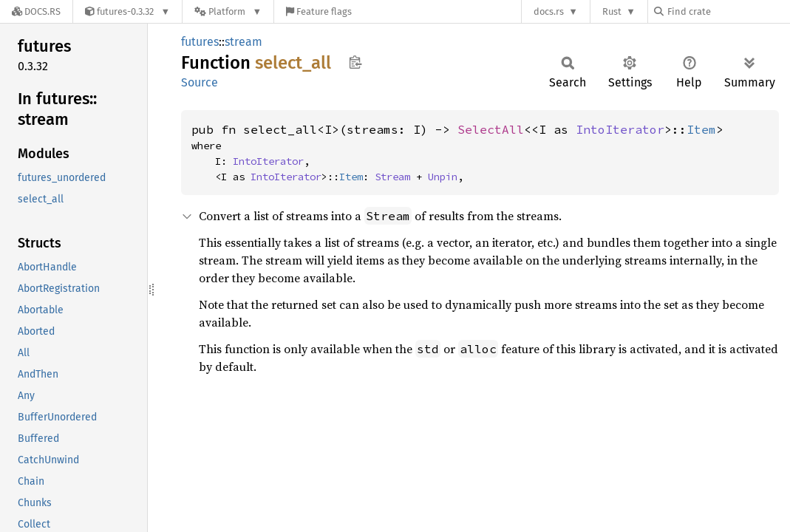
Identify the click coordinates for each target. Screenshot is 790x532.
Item (701, 129)
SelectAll (491, 129)
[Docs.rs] (36, 11)
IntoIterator (620, 129)
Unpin (443, 177)
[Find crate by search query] (728, 11)
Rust (612, 11)
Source (200, 82)
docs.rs (549, 11)
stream (244, 42)
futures (200, 42)
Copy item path (355, 62)
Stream (392, 177)
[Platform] (228, 11)
